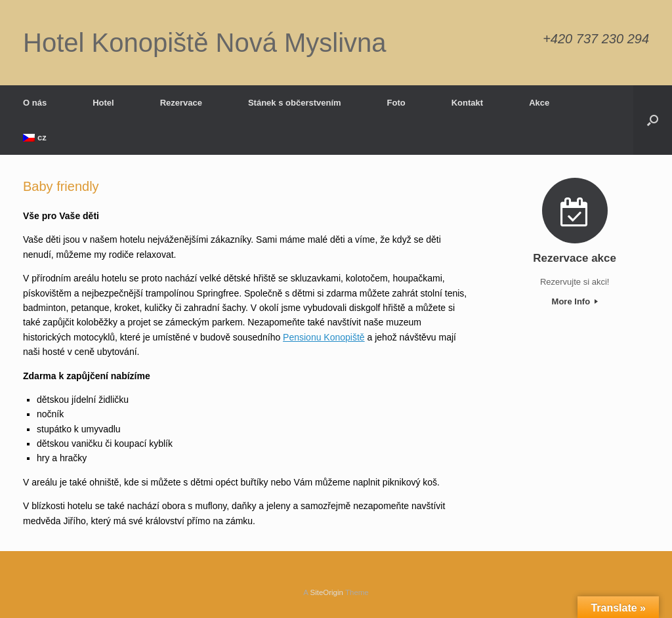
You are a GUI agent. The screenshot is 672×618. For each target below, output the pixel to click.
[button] (653, 120)
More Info (575, 301)
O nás (35, 103)
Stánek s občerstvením (295, 103)
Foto (396, 103)
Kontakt (467, 103)
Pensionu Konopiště (324, 337)
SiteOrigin (326, 592)
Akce (539, 103)
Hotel (103, 103)
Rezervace (181, 103)
